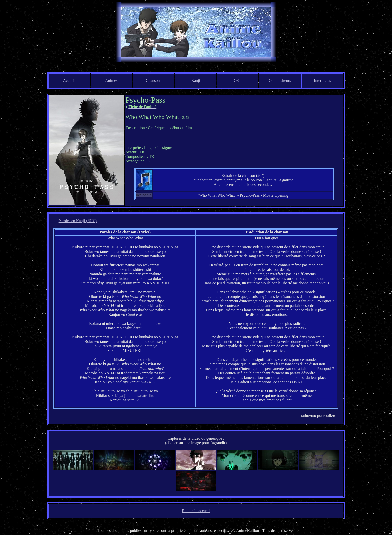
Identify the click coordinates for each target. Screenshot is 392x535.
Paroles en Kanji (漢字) (78, 221)
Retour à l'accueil (196, 511)
